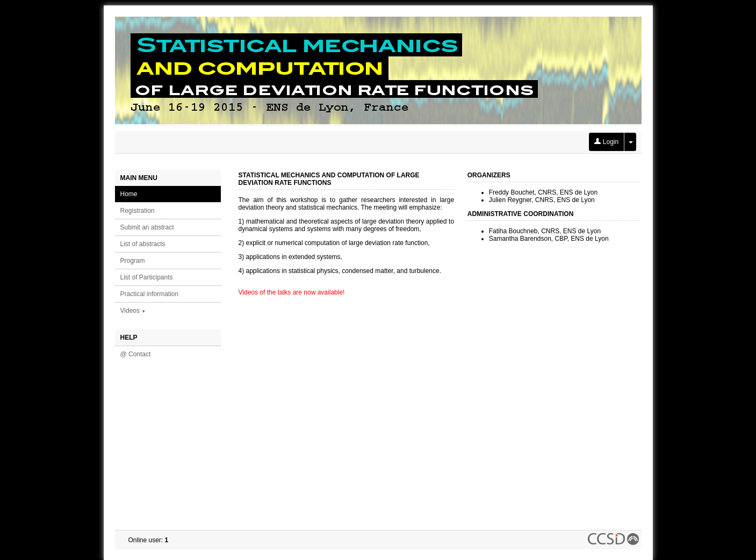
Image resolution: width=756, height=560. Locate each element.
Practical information (150, 294)
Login (606, 142)
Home (129, 194)
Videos (133, 311)
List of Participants (147, 277)
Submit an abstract (147, 227)
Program (133, 261)
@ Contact (136, 354)
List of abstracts (143, 244)
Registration (138, 211)
